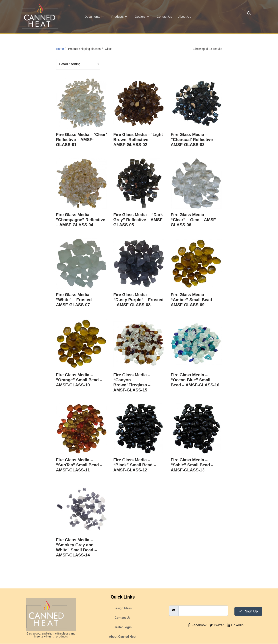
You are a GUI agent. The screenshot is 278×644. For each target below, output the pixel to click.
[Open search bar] (249, 13)
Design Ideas (123, 609)
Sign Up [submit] (248, 612)
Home (60, 49)
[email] (203, 611)
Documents (94, 17)
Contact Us (165, 17)
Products (120, 17)
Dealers (143, 17)
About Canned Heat (123, 637)
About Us (186, 17)
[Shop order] (78, 64)
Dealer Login (123, 628)
